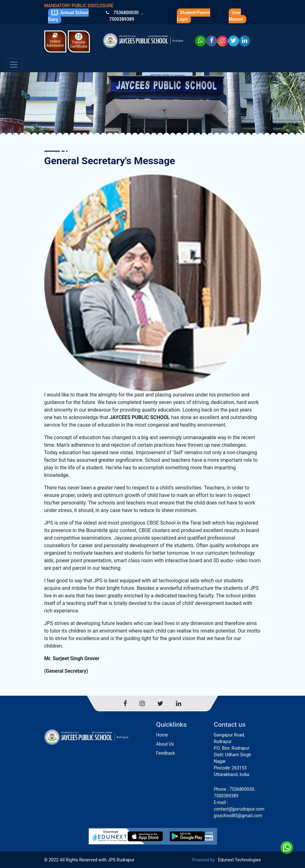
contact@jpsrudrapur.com (239, 809)
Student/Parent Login (193, 16)
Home (162, 735)
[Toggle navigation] (14, 65)
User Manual (236, 16)
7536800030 (126, 13)
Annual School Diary (68, 16)
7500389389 (122, 19)
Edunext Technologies (239, 860)
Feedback (166, 753)
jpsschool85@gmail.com (238, 816)
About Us (165, 744)
